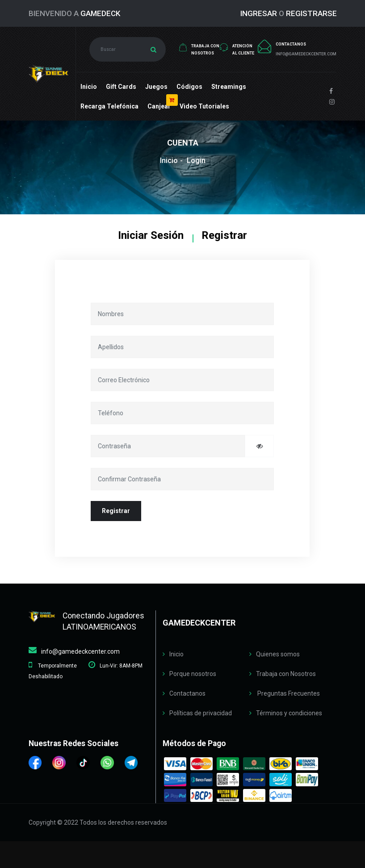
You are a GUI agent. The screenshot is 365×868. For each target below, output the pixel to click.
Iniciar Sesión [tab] (151, 235)
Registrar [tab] (224, 235)
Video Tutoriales (204, 106)
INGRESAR (259, 13)
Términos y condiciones (289, 713)
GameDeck (100, 13)
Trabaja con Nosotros (286, 674)
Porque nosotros (193, 674)
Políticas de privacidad (201, 713)
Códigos (189, 87)
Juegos (156, 87)
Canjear (159, 106)
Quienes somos (278, 654)
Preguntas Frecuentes (288, 693)
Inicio (89, 87)
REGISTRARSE (311, 13)
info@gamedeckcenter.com (80, 651)
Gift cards (121, 87)
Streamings (229, 87)
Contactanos (187, 693)
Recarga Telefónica (109, 106)
